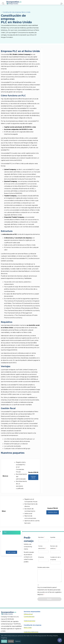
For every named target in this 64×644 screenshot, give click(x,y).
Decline (11, 641)
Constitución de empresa (33, 628)
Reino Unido (28, 630)
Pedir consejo (11, 552)
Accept (4, 641)
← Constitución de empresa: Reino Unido (16, 12)
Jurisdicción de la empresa (55, 560)
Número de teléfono (55, 549)
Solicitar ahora (33, 477)
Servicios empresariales (32, 614)
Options (18, 641)
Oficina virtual (28, 617)
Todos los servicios (29, 623)
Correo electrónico (43, 549)
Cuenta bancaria (29, 619)
